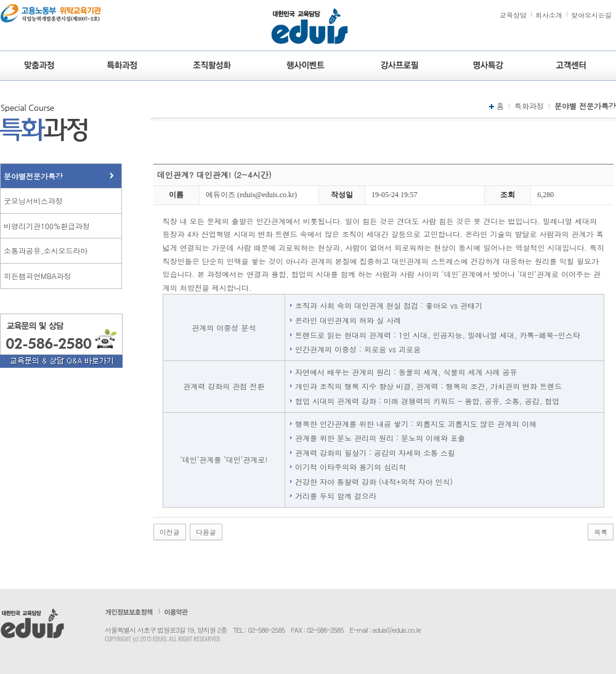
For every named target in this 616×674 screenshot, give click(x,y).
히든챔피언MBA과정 (38, 276)
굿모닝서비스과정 (33, 201)
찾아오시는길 (591, 15)
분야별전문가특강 (33, 176)
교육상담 (513, 15)
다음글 (206, 532)
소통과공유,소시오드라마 (46, 250)
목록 (601, 532)
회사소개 (549, 15)
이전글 (170, 532)
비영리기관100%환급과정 (47, 226)
